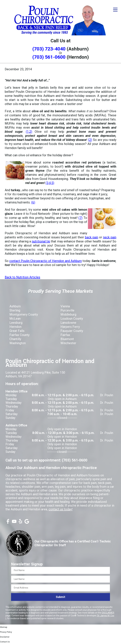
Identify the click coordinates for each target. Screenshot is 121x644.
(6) (33, 202)
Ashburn (15, 306)
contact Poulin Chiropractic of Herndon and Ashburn (46, 261)
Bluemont (67, 339)
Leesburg (16, 323)
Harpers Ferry (70, 327)
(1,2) (29, 132)
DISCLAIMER (108, 613)
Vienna (65, 306)
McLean (15, 319)
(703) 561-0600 (49, 57)
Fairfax (65, 335)
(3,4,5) (50, 183)
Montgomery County (24, 314)
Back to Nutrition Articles (22, 277)
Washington (18, 343)
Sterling (15, 310)
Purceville (67, 310)
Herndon (15, 327)
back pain (92, 237)
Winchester (68, 343)
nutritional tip (41, 241)
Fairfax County (19, 335)
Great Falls (17, 331)
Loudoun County (72, 319)
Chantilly (15, 339)
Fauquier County (72, 331)
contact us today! (60, 509)
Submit (60, 597)
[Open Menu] (115, 10)
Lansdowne (68, 323)
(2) (90, 140)
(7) (80, 218)
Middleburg (68, 314)
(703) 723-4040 (49, 49)
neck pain (110, 237)
